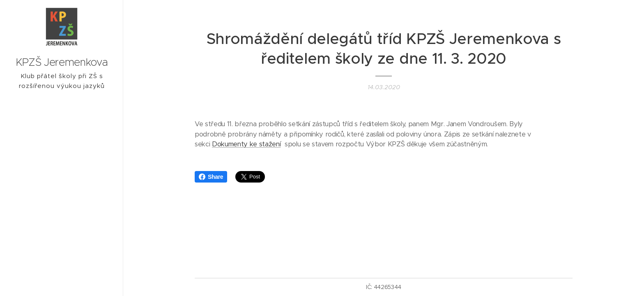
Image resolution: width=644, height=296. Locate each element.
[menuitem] (62, 175)
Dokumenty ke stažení (246, 144)
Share (211, 177)
